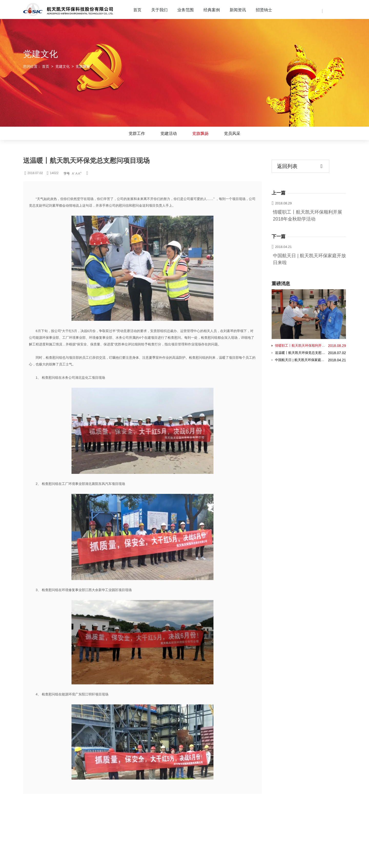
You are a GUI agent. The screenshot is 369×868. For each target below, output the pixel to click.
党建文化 (63, 66)
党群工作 (137, 133)
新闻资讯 (238, 10)
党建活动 (169, 133)
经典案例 (212, 10)
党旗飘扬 (200, 133)
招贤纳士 (264, 10)
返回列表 (300, 166)
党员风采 (232, 133)
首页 (137, 10)
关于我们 (159, 10)
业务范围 (186, 10)
